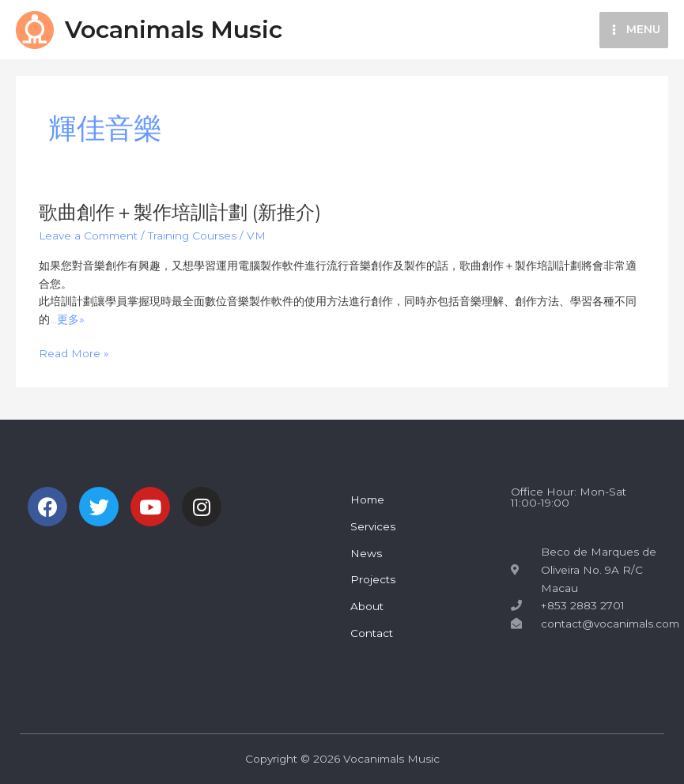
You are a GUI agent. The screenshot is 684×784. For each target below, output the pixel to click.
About (367, 606)
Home (367, 499)
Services (373, 526)
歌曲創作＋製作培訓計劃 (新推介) (180, 212)
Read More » (74, 354)
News (366, 553)
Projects (373, 579)
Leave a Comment (88, 236)
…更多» (67, 319)
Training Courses (192, 236)
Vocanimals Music (174, 30)
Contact (372, 633)
